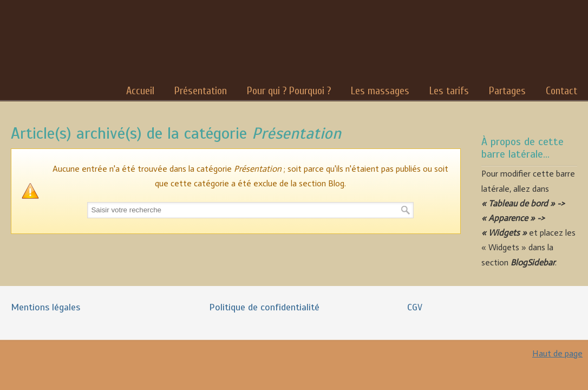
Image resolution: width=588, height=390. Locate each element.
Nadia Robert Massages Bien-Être (51, 43)
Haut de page (557, 353)
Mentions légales (45, 307)
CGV (415, 307)
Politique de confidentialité (264, 307)
